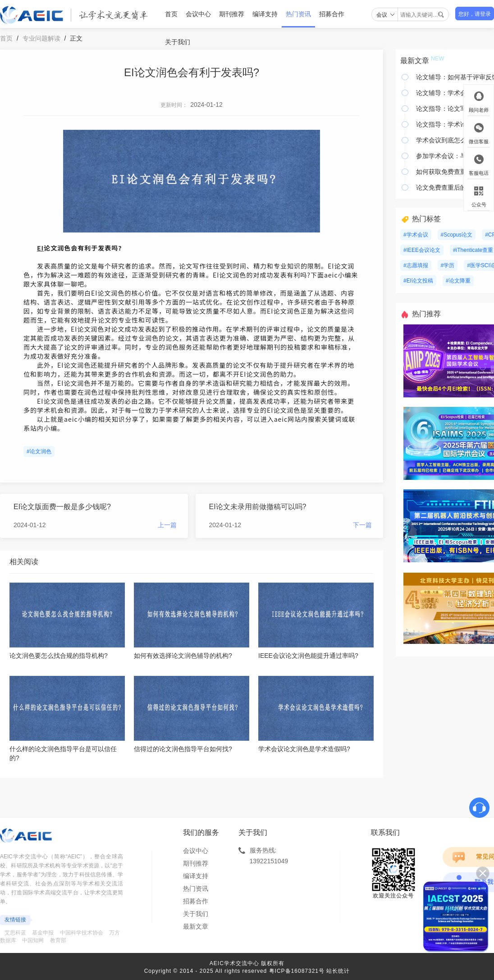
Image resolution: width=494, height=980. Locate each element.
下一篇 (362, 525)
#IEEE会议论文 (422, 250)
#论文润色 (39, 451)
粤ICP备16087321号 (297, 971)
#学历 (448, 265)
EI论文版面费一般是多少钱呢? (62, 507)
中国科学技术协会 (82, 933)
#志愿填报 (416, 265)
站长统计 (338, 971)
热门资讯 (298, 14)
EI (40, 248)
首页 (171, 14)
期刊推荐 (232, 14)
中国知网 (33, 940)
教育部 (58, 940)
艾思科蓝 (15, 933)
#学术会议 (416, 235)
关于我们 (178, 42)
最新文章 (196, 926)
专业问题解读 (41, 38)
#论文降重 (458, 281)
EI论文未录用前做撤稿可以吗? (258, 507)
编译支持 (265, 14)
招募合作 (332, 14)
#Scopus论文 (457, 235)
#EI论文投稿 (418, 281)
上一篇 (167, 525)
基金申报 (43, 933)
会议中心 (198, 14)
